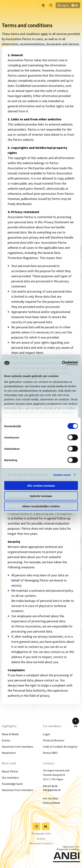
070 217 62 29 (50, 786)
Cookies (41, 839)
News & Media (10, 734)
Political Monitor (54, 740)
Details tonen (62, 475)
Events (6, 740)
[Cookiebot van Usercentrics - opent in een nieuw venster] (62, 363)
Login (46, 734)
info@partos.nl (52, 790)
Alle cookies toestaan (41, 486)
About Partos (10, 771)
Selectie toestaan (41, 496)
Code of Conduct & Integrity (60, 747)
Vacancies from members (18, 747)
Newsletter (9, 753)
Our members (10, 778)
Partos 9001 (50, 753)
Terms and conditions (41, 843)
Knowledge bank (12, 784)
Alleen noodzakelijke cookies (41, 506)
